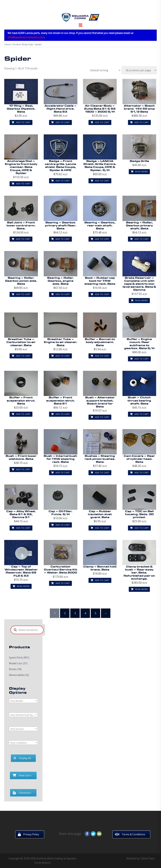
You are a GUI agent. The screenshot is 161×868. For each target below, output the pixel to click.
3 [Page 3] (75, 613)
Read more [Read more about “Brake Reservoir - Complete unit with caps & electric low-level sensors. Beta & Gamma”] (139, 300)
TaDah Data (147, 858)
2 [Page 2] (65, 613)
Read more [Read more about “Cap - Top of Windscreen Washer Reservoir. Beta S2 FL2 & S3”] (21, 586)
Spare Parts (16, 658)
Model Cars (16, 663)
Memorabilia (16, 675)
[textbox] (23, 701)
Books (13, 669)
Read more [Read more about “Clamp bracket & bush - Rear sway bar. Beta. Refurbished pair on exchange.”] (139, 589)
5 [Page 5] (96, 613)
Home (7, 44)
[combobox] (23, 701)
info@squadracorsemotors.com (26, 37)
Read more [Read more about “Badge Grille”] (139, 171)
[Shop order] (104, 70)
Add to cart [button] (21, 122)
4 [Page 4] (85, 613)
